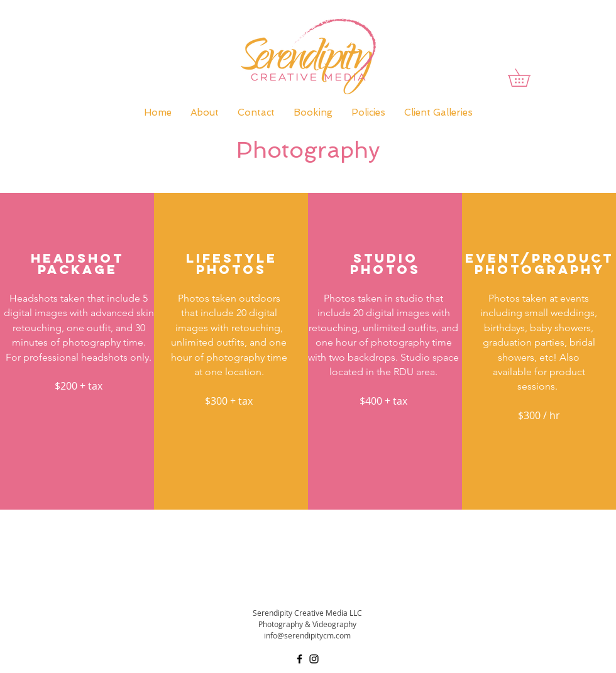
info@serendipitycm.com (307, 635)
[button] (528, 78)
